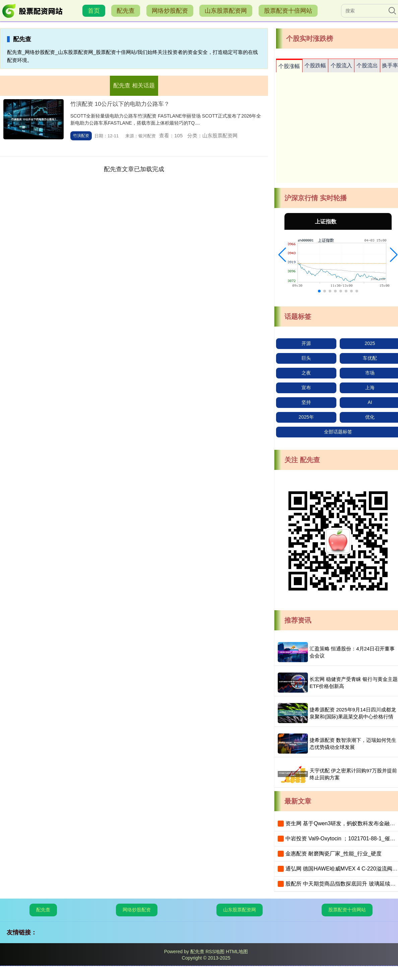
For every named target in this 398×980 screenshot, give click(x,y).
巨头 (306, 358)
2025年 (306, 417)
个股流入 (341, 65)
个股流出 (367, 65)
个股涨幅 (289, 66)
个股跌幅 (315, 65)
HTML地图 (237, 952)
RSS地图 (215, 952)
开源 (306, 343)
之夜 (306, 373)
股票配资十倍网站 (288, 11)
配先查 (126, 11)
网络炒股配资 (170, 11)
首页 (94, 11)
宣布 (306, 388)
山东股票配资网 (226, 11)
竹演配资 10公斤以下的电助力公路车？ (120, 104)
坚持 (306, 402)
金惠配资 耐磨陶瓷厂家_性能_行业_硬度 (334, 854)
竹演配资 (81, 136)
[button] (282, 255)
